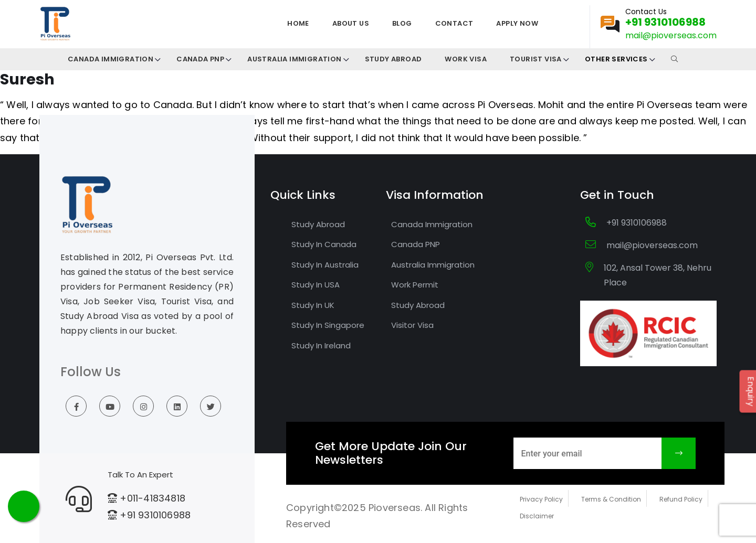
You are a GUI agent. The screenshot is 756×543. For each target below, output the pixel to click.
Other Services (616, 59)
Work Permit (415, 285)
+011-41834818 (153, 498)
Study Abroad (393, 59)
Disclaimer (537, 516)
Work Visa (466, 59)
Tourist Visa (536, 59)
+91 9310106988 (665, 22)
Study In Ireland (321, 345)
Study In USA (316, 285)
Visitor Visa (412, 325)
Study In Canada (324, 244)
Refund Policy (681, 499)
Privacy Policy (541, 499)
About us (351, 23)
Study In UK (313, 305)
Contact (454, 23)
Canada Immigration (432, 224)
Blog (402, 23)
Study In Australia (325, 265)
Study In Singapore (328, 325)
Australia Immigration (294, 59)
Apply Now (517, 23)
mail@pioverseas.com (671, 35)
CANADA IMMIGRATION (111, 59)
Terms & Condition (611, 499)
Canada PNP (200, 59)
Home (298, 23)
